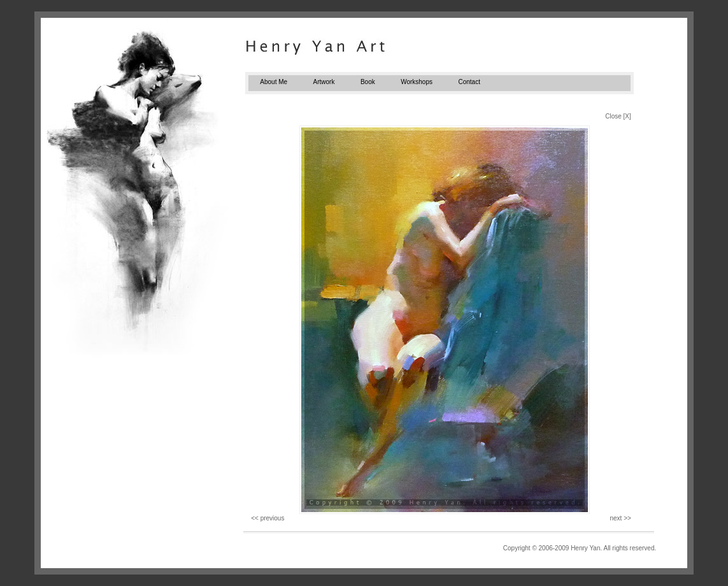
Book (368, 82)
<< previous (268, 518)
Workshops (417, 82)
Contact (469, 82)
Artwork (324, 82)
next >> (620, 518)
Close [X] (618, 116)
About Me (274, 82)
